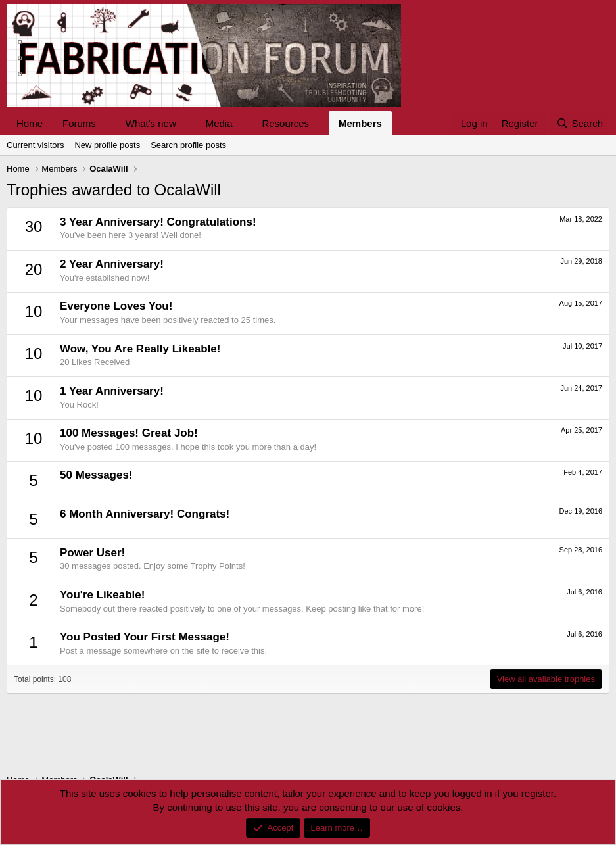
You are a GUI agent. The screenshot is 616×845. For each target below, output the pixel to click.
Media (219, 123)
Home (30, 123)
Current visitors (35, 145)
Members (360, 123)
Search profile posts (188, 145)
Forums (79, 123)
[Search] (580, 123)
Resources (285, 123)
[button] (107, 123)
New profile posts (107, 145)
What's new (151, 123)
